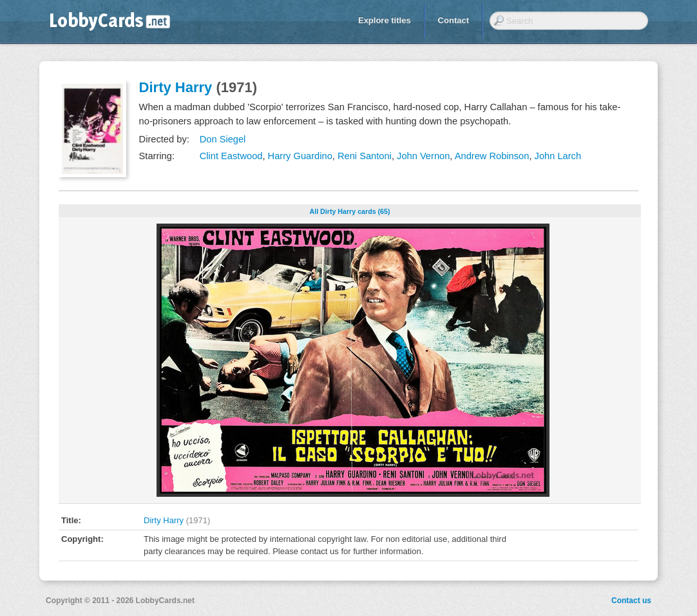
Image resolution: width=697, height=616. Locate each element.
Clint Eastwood (231, 156)
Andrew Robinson (492, 156)
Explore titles (385, 20)
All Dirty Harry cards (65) (350, 211)
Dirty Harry (176, 87)
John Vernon (423, 156)
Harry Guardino (300, 156)
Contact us (631, 601)
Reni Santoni (365, 156)
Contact (454, 20)
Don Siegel (223, 139)
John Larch (558, 156)
